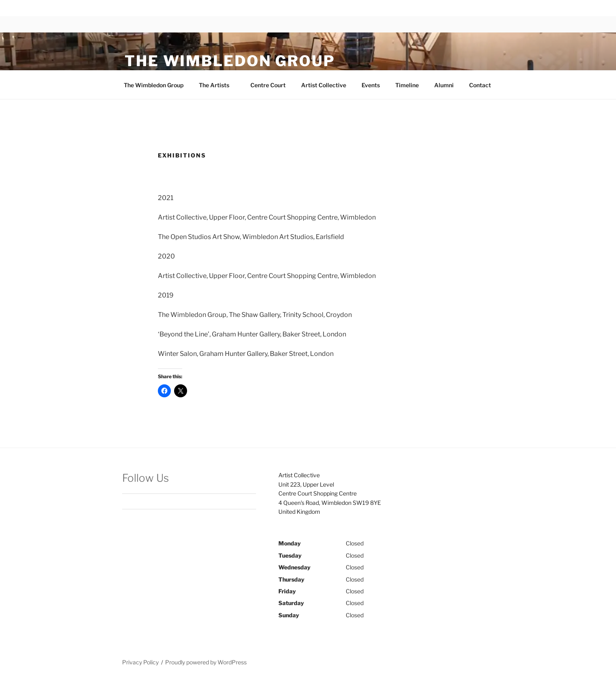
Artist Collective (324, 85)
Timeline (407, 85)
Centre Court (268, 85)
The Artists (218, 85)
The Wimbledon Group (230, 61)
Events (371, 85)
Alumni (444, 85)
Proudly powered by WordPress (206, 662)
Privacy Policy (140, 662)
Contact (480, 85)
